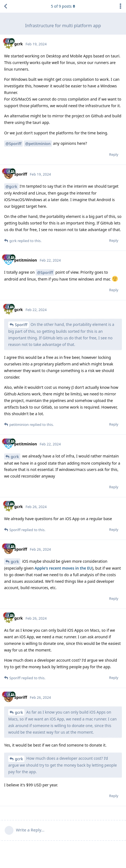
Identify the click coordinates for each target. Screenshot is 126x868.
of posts (63, 6)
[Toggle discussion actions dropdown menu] (121, 6)
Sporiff (21, 325)
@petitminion (38, 144)
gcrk (15, 457)
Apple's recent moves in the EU (63, 568)
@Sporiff (13, 144)
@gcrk (11, 186)
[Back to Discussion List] (5, 6)
